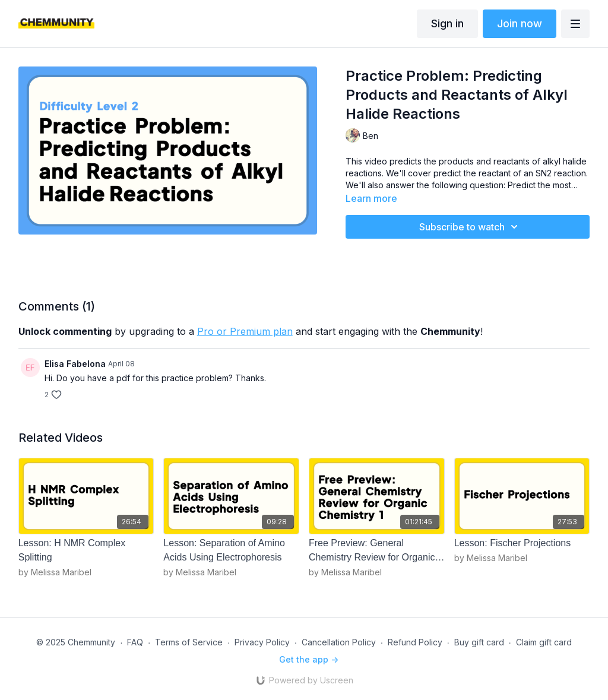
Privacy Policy (262, 642)
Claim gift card (544, 642)
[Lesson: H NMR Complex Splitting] (86, 550)
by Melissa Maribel (55, 572)
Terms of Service (189, 642)
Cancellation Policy (339, 642)
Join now (520, 23)
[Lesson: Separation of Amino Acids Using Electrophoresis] (231, 550)
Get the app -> (309, 659)
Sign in (447, 23)
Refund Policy (415, 642)
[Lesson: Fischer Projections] (522, 543)
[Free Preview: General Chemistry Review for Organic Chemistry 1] (377, 550)
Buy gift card (479, 642)
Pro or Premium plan (245, 331)
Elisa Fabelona (75, 364)
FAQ (135, 642)
